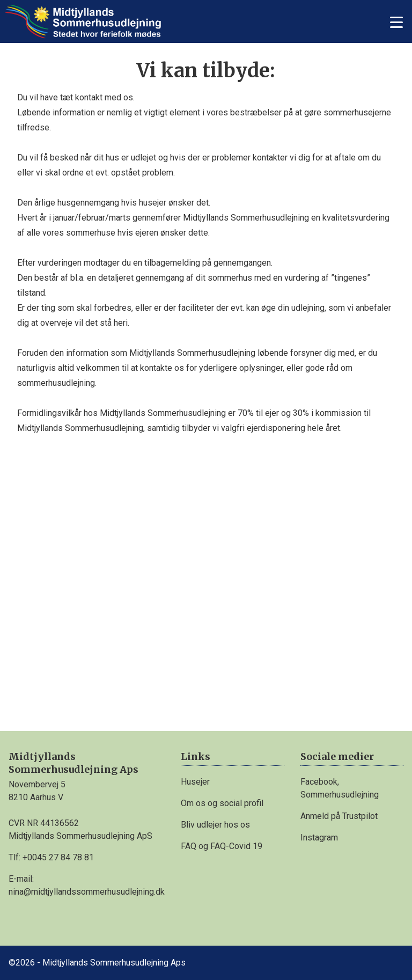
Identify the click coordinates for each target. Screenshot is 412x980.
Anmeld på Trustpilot (339, 816)
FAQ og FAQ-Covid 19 (222, 846)
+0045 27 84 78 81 (58, 857)
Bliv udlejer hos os (215, 825)
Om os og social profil (222, 803)
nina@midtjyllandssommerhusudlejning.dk (87, 892)
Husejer (195, 782)
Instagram (319, 838)
